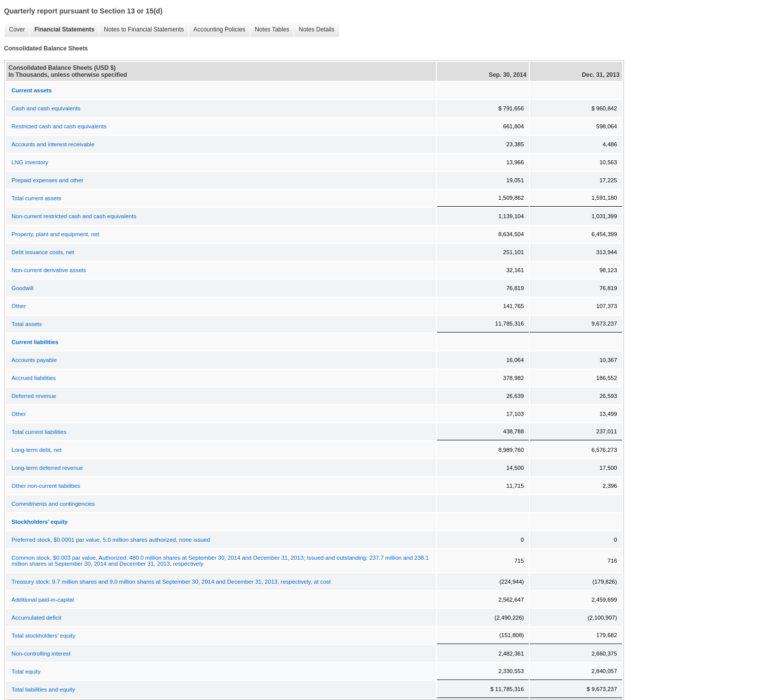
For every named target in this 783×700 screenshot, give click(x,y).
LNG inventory (30, 162)
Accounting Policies (219, 29)
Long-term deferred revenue (47, 468)
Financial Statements (64, 29)
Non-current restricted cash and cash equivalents (74, 216)
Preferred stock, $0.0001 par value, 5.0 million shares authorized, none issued (111, 540)
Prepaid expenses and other (47, 180)
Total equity (26, 672)
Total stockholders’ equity (43, 636)
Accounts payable (34, 360)
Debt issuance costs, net (43, 252)
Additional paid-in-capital (43, 600)
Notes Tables (272, 29)
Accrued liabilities (34, 378)
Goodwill (22, 288)
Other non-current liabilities (46, 486)
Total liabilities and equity (43, 690)
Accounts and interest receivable (53, 144)
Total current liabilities (39, 432)
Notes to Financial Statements (144, 29)
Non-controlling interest (41, 654)
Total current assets (36, 198)
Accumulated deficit (36, 618)
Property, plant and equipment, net (55, 234)
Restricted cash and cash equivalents (59, 126)
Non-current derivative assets (49, 270)
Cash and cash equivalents (46, 108)
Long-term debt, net (36, 450)
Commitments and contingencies (53, 504)
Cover (17, 29)
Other (19, 306)
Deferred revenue (34, 396)
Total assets (27, 324)
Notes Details (316, 29)
